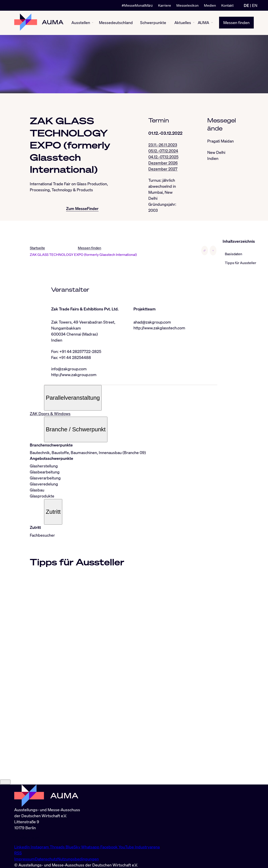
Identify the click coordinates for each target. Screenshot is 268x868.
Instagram (40, 847)
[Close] (5, 782)
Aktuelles (183, 23)
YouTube (127, 847)
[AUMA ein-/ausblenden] (212, 23)
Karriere (165, 5)
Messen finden (236, 23)
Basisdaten (234, 254)
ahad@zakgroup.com (152, 322)
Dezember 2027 (163, 169)
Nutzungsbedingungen (78, 859)
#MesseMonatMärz (137, 5)
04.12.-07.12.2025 (163, 157)
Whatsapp (91, 847)
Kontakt (227, 5)
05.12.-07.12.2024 (163, 151)
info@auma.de (27, 837)
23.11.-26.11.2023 (163, 145)
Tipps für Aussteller (241, 263)
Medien (210, 5)
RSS (18, 853)
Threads (58, 847)
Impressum (25, 859)
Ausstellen (81, 23)
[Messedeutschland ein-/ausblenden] (134, 23)
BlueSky (73, 847)
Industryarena (147, 847)
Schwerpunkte (153, 23)
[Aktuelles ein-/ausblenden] (194, 23)
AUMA (203, 23)
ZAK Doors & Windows (50, 414)
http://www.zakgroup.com (74, 375)
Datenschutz (46, 859)
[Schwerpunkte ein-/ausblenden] (168, 23)
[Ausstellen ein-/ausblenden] (93, 23)
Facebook (109, 847)
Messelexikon (187, 5)
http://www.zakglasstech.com (159, 328)
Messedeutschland (116, 23)
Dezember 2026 (163, 163)
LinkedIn (22, 847)
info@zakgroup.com (69, 369)
